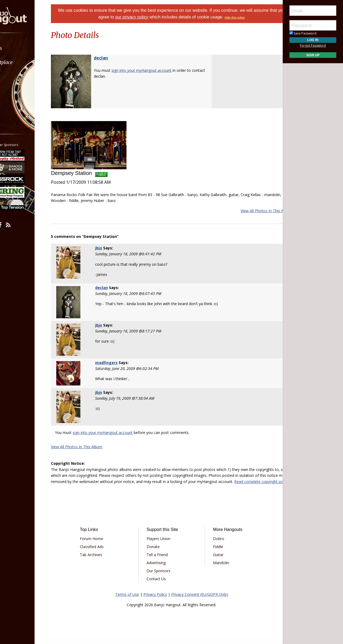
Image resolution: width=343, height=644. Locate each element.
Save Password (303, 33)
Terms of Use (127, 600)
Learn (18, 76)
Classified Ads (103, 553)
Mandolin (217, 569)
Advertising (160, 569)
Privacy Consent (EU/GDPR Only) (200, 600)
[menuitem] (30, 48)
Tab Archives (102, 561)
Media (18, 91)
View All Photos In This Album (253, 211)
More (17, 105)
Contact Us (160, 585)
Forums (20, 48)
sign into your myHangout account (155, 70)
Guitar (215, 561)
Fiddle (214, 553)
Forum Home (102, 545)
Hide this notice (251, 17)
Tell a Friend (161, 561)
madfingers (115, 363)
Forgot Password (313, 45)
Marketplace (25, 62)
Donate (157, 553)
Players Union (162, 545)
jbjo (107, 248)
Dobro (215, 545)
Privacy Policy (155, 600)
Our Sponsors (162, 577)
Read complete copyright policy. (138, 487)
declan (114, 58)
